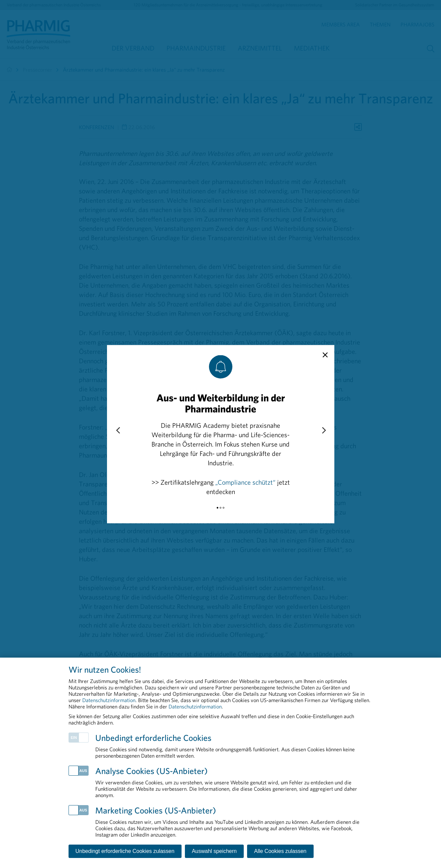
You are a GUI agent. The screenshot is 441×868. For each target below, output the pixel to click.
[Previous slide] (118, 430)
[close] (325, 355)
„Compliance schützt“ (245, 482)
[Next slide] (324, 430)
